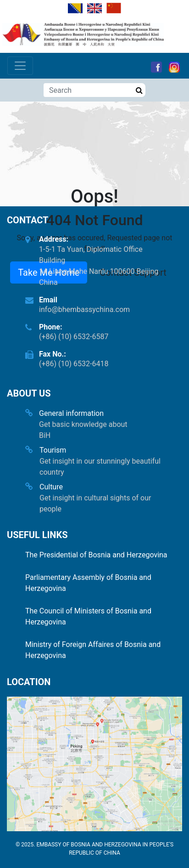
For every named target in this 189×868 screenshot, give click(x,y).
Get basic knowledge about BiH (83, 430)
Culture (51, 487)
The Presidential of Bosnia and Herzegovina (96, 555)
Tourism (53, 450)
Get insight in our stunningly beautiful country (100, 467)
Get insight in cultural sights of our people (95, 503)
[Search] (88, 90)
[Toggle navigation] (20, 66)
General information (71, 413)
